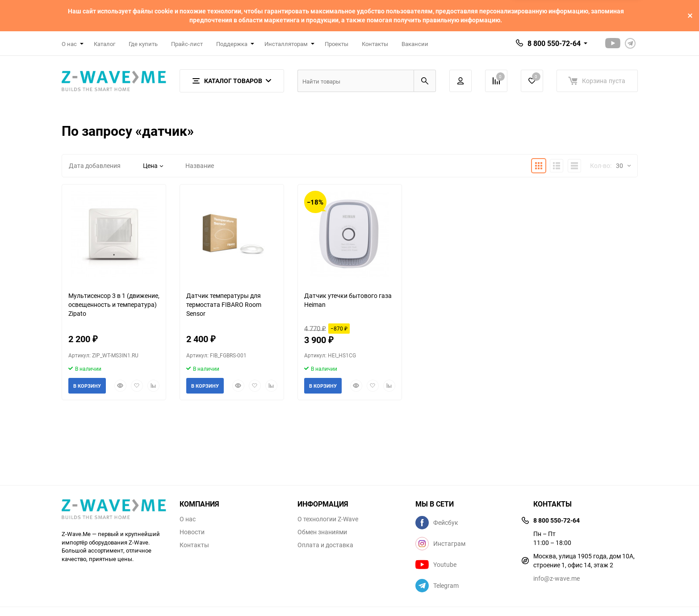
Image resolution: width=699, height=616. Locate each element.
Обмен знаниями (322, 532)
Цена (153, 166)
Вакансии (415, 44)
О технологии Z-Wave (328, 519)
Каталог (105, 44)
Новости (192, 532)
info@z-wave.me (557, 578)
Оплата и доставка (325, 545)
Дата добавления (95, 166)
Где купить (143, 44)
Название (200, 166)
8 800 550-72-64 (554, 43)
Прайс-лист (187, 44)
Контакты (375, 44)
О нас (188, 519)
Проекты (337, 44)
